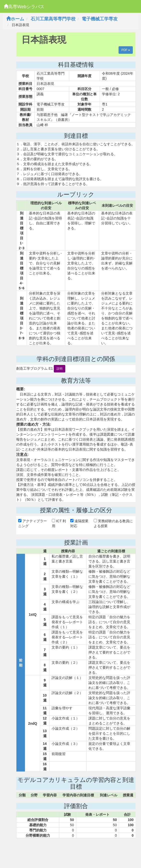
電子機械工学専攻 (100, 19)
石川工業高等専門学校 (53, 19)
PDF (126, 50)
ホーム (15, 19)
